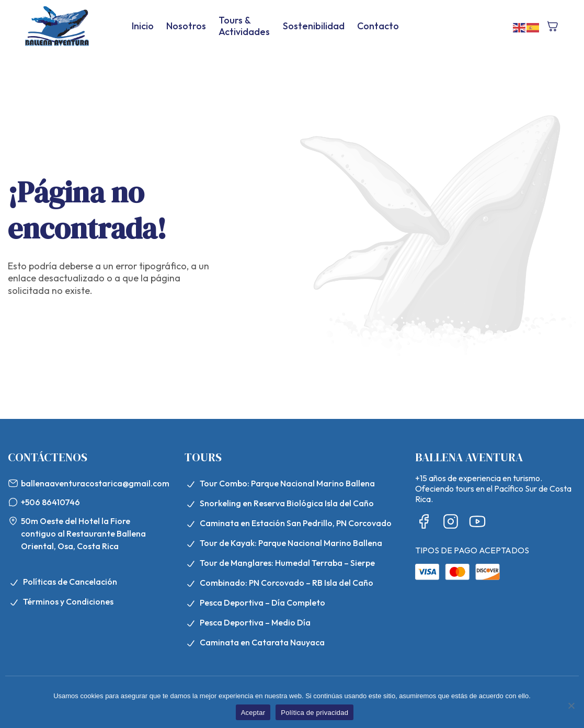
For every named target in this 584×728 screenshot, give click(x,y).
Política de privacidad (314, 713)
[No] (571, 706)
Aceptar (253, 713)
